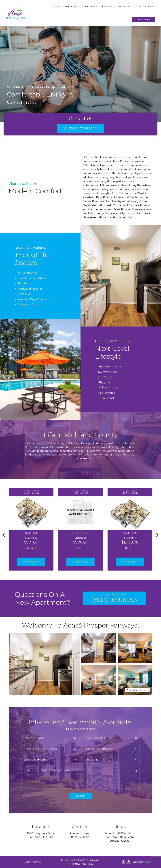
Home (56, 6)
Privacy (26, 862)
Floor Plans (89, 6)
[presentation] (4, 534)
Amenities (71, 6)
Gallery (107, 6)
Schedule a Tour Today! (81, 128)
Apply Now (143, 19)
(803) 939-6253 (145, 6)
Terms (37, 862)
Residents (123, 6)
